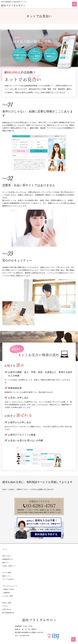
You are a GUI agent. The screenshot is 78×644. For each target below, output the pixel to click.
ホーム (5, 549)
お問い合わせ (7, 609)
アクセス (5, 606)
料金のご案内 (7, 603)
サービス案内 (7, 573)
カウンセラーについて (10, 586)
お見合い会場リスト (9, 566)
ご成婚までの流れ (8, 589)
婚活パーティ (7, 576)
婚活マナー (6, 563)
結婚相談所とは (8, 559)
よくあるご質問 (8, 596)
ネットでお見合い (8, 579)
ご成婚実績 (6, 593)
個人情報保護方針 (8, 613)
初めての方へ (7, 556)
